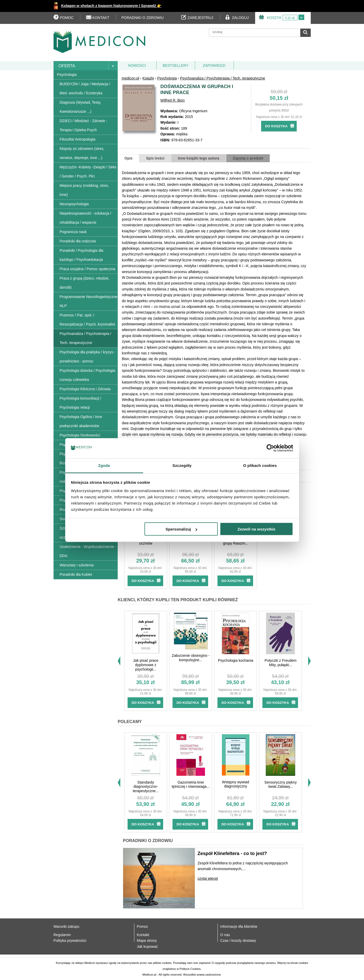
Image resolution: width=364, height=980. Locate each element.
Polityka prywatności (70, 941)
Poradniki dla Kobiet (76, 574)
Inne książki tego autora (199, 158)
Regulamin (62, 935)
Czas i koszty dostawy (238, 941)
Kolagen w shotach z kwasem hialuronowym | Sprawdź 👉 (111, 6)
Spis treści (155, 158)
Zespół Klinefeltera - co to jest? (232, 853)
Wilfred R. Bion (172, 100)
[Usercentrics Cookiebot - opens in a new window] (270, 448)
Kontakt (143, 935)
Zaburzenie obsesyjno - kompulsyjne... (191, 658)
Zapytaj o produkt (248, 158)
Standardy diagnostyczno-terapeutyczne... (146, 787)
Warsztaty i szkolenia (77, 565)
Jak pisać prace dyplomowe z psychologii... (146, 665)
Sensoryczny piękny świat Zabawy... (280, 784)
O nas (225, 935)
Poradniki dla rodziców (78, 241)
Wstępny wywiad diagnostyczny (236, 784)
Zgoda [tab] (104, 465)
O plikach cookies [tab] (260, 465)
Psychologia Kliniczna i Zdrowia (85, 389)
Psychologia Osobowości (80, 435)
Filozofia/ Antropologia (78, 139)
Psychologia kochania (236, 660)
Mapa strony (147, 941)
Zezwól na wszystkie (256, 529)
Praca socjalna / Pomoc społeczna (88, 269)
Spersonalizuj (181, 529)
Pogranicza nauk (73, 232)
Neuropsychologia (74, 204)
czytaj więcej (208, 878)
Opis (128, 158)
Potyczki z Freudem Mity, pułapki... (280, 663)
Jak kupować (147, 946)
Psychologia (67, 75)
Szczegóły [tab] (182, 465)
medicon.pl (130, 78)
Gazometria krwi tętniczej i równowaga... (191, 784)
